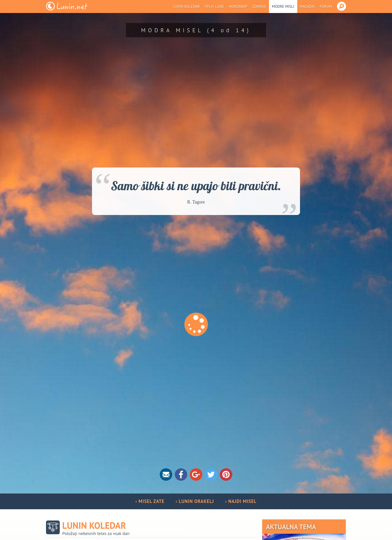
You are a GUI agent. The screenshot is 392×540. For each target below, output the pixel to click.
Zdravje (259, 6)
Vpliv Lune (214, 6)
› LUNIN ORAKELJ (195, 501)
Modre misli (283, 6)
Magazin (307, 6)
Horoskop (238, 6)
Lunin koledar (186, 6)
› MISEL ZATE (150, 501)
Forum (326, 6)
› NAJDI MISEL (241, 501)
